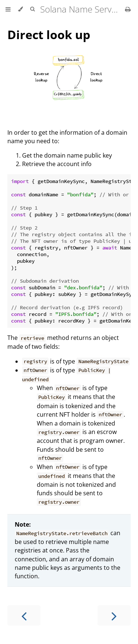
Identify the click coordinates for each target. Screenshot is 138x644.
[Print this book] (128, 9)
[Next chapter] (114, 615)
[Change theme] (20, 9)
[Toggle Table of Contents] (8, 9)
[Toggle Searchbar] (32, 9)
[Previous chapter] (24, 615)
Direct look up (49, 35)
